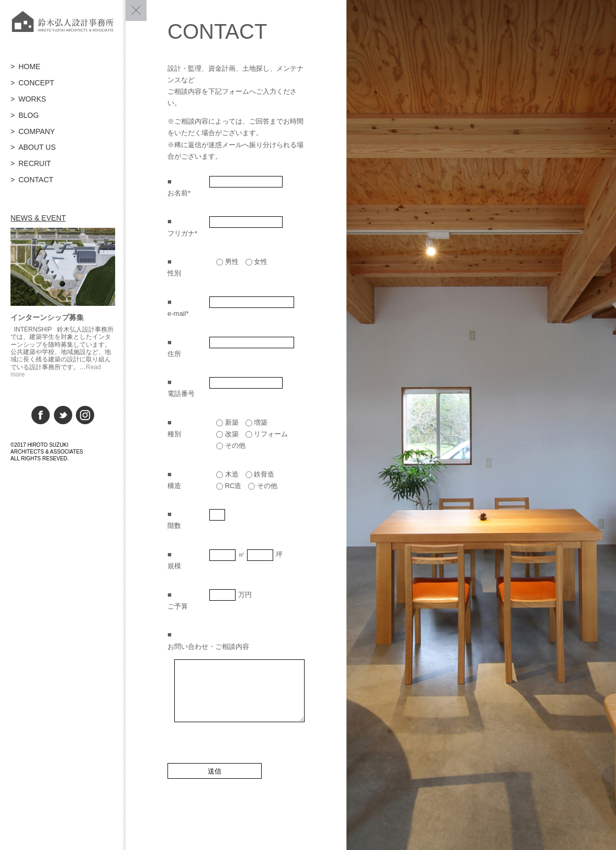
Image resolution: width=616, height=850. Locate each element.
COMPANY (37, 131)
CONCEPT (36, 83)
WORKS (32, 99)
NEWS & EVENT (38, 218)
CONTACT (36, 180)
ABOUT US (37, 147)
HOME (29, 67)
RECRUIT (35, 163)
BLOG (29, 115)
